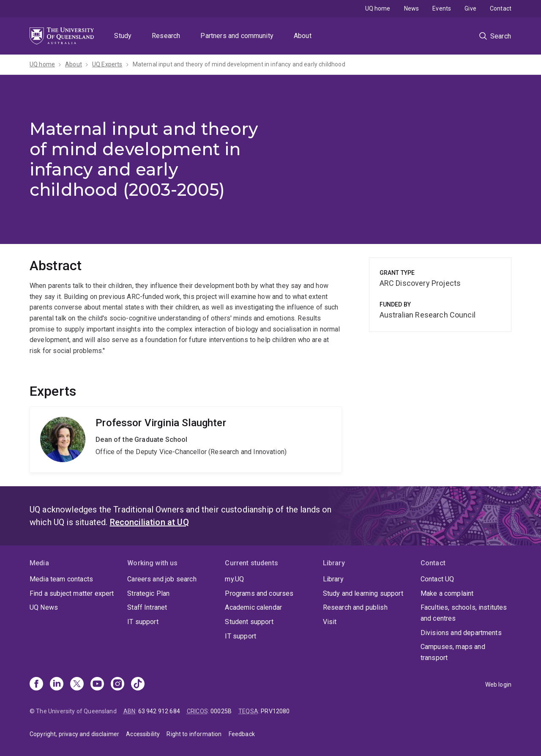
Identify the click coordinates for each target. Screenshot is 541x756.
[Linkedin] (57, 685)
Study (123, 36)
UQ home (378, 8)
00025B (221, 711)
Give (470, 8)
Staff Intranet (147, 607)
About (303, 36)
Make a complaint (447, 593)
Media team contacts (61, 579)
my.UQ (234, 579)
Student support (249, 622)
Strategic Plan (148, 593)
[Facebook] (36, 685)
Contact (501, 8)
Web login (498, 685)
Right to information (194, 734)
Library (333, 579)
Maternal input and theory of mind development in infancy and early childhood (239, 64)
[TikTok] (138, 685)
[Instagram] (117, 685)
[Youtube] (97, 685)
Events (442, 8)
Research (166, 36)
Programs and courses (259, 593)
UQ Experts (107, 64)
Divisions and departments (461, 633)
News (412, 8)
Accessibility (143, 734)
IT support (143, 622)
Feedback (242, 734)
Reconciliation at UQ (149, 522)
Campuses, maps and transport (453, 652)
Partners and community (237, 36)
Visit (330, 622)
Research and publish (355, 607)
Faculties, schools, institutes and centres (464, 613)
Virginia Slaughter (186, 440)
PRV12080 (275, 711)
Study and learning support (363, 593)
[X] (77, 685)
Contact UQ (437, 579)
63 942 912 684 (159, 711)
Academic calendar (253, 607)
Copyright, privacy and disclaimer (74, 734)
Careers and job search (162, 579)
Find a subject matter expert (72, 593)
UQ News (44, 607)
